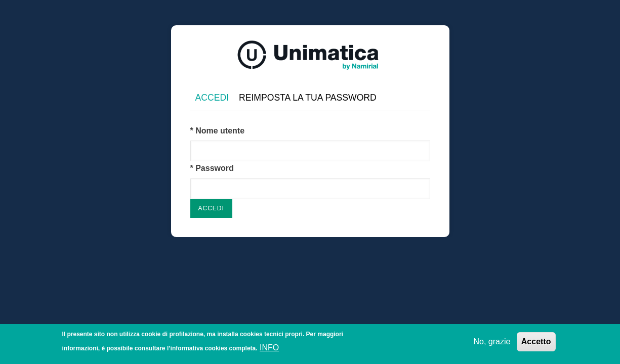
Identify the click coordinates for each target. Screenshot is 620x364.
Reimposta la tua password (308, 98)
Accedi (215, 98)
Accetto (536, 343)
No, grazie (492, 343)
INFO (269, 349)
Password (215, 168)
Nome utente (220, 131)
